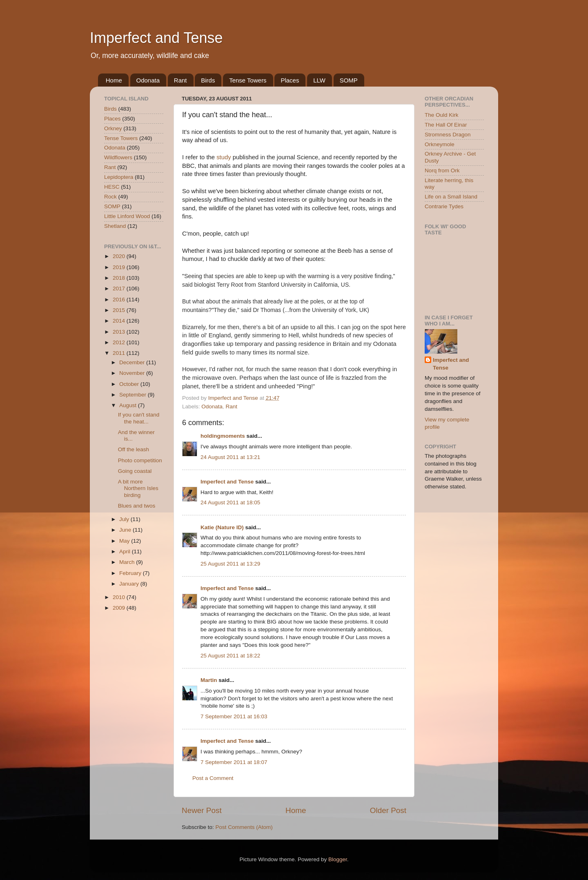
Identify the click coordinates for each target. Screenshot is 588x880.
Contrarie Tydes (444, 206)
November (133, 373)
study (224, 157)
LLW (319, 80)
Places (290, 80)
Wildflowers (118, 157)
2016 (120, 300)
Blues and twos (137, 506)
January (130, 584)
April (126, 551)
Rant (180, 80)
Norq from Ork (442, 170)
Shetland (115, 226)
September (134, 395)
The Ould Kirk (442, 115)
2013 (120, 332)
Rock (110, 197)
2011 (120, 353)
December (133, 362)
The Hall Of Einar (446, 125)
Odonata (148, 80)
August (129, 405)
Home (114, 80)
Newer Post (202, 810)
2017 (120, 289)
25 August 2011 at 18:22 (230, 656)
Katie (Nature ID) (222, 527)
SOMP (349, 80)
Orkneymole (440, 144)
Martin (209, 680)
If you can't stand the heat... (139, 418)
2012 (120, 342)
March (128, 562)
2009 (120, 608)
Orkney (113, 128)
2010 (120, 597)
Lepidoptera (119, 177)
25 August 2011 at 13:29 (230, 564)
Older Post (388, 810)
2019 (120, 267)
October (130, 384)
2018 (120, 278)
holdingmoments (223, 436)
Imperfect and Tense (156, 38)
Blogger (338, 859)
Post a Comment (213, 778)
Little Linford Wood (127, 216)
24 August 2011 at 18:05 (230, 502)
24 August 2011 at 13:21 (230, 457)
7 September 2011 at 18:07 (234, 762)
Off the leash (134, 449)
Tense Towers (248, 80)
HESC (112, 187)
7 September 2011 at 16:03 (234, 716)
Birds (208, 80)
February (131, 573)
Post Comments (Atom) (244, 827)
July (125, 519)
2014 (120, 321)
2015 (120, 310)
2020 (120, 256)
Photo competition (140, 460)
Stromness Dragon (448, 135)
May (125, 541)
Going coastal (135, 471)
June (126, 530)
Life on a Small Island (451, 197)
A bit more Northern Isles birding (138, 488)
